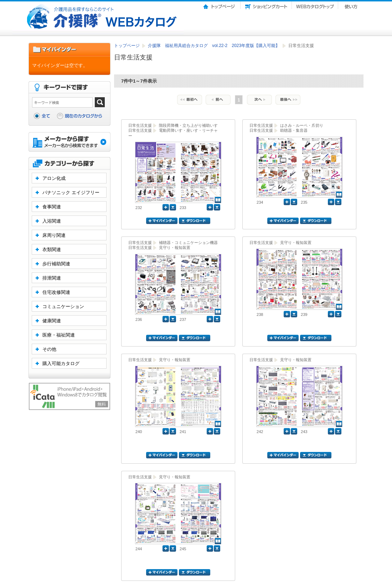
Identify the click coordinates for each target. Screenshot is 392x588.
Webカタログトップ (315, 5)
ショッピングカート (266, 5)
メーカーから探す (69, 143)
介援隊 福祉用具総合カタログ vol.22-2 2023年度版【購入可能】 (214, 46)
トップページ (220, 5)
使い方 (352, 5)
